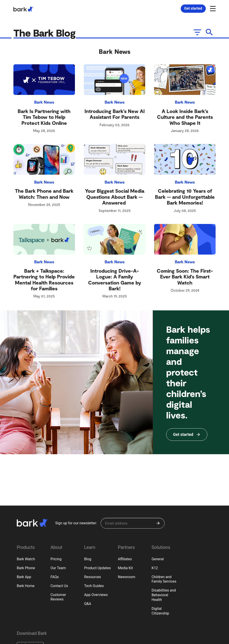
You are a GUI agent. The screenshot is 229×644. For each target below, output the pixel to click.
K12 (155, 568)
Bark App (24, 577)
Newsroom (127, 577)
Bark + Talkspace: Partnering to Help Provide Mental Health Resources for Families (44, 280)
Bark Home (26, 586)
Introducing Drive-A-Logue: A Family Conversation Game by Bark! (115, 280)
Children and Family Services (164, 579)
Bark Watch (26, 559)
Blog (88, 559)
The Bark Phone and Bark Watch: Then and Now (44, 194)
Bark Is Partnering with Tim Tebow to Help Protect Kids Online (44, 118)
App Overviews (96, 595)
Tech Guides (94, 586)
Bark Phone (26, 568)
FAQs (55, 577)
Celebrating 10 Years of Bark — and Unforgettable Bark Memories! (185, 198)
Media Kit (125, 568)
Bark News (44, 103)
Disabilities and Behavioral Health (164, 595)
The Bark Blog (48, 33)
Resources (92, 577)
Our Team (58, 568)
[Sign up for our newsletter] (133, 523)
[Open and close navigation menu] (212, 8)
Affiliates (125, 559)
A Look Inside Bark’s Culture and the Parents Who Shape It (185, 118)
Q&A (88, 604)
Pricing (56, 559)
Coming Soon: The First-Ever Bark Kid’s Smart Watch (185, 277)
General (158, 559)
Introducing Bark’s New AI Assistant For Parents (115, 115)
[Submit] (158, 523)
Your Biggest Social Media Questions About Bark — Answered (115, 198)
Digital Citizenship (160, 611)
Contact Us (59, 586)
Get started (193, 8)
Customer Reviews (58, 597)
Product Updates (97, 568)
